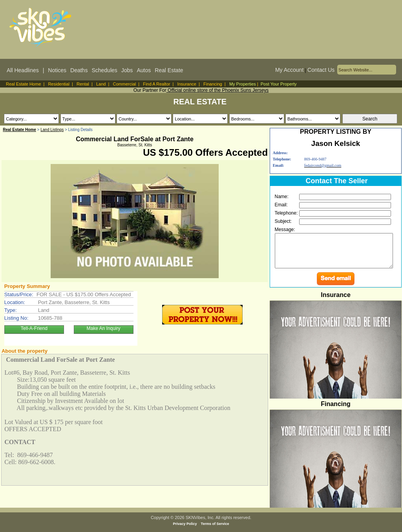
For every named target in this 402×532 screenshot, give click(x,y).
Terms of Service (215, 524)
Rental (83, 84)
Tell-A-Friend (34, 328)
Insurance (187, 84)
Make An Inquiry (104, 328)
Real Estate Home (23, 84)
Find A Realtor (156, 84)
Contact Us (321, 70)
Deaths (79, 70)
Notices (57, 70)
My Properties (243, 84)
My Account (289, 70)
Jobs (127, 70)
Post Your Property (279, 84)
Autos (144, 70)
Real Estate (169, 70)
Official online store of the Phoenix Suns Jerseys (218, 90)
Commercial (125, 84)
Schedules (104, 70)
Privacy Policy (185, 524)
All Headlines (23, 70)
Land (101, 84)
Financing (213, 84)
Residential (58, 84)
